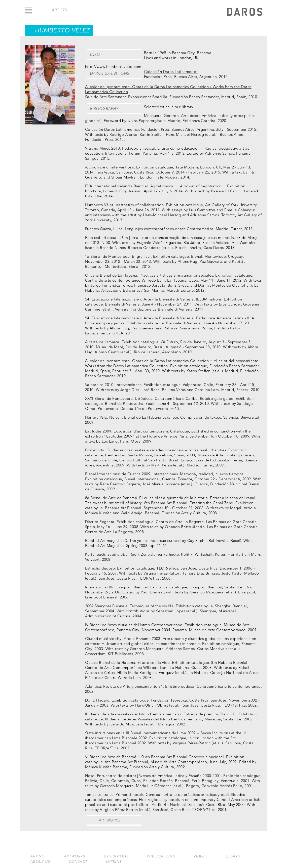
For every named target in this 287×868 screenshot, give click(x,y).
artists (59, 10)
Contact (78, 862)
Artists (38, 856)
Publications (161, 856)
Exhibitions (116, 856)
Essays (233, 856)
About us (40, 862)
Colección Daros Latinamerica (171, 72)
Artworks (109, 820)
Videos (201, 856)
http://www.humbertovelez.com (113, 67)
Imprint (114, 862)
